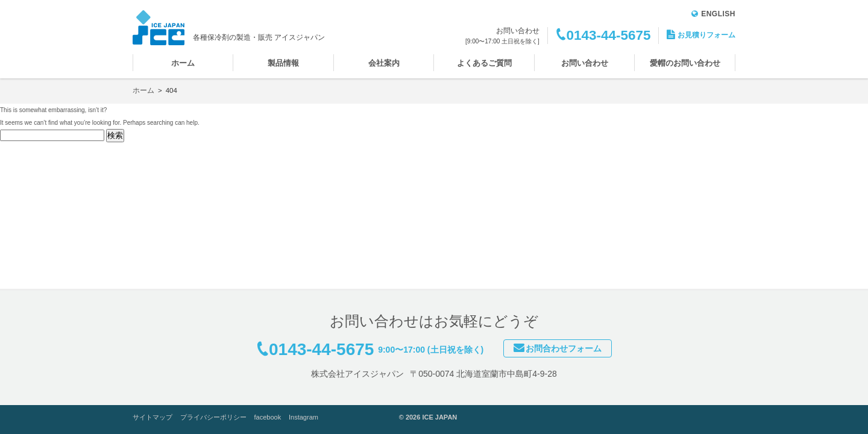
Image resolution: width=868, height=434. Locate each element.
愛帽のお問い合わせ (685, 63)
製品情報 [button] (283, 63)
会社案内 (384, 63)
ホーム (183, 63)
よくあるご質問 (484, 63)
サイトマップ (153, 417)
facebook (268, 417)
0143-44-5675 (608, 35)
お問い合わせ (585, 63)
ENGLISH (713, 14)
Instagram (303, 417)
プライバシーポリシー (213, 417)
